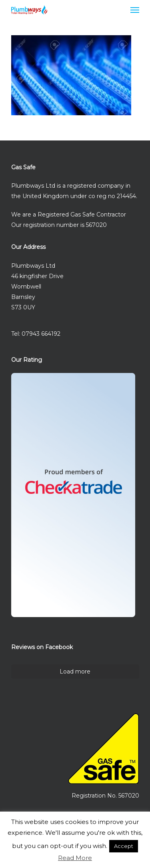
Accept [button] (124, 846)
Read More (75, 858)
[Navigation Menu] (135, 10)
